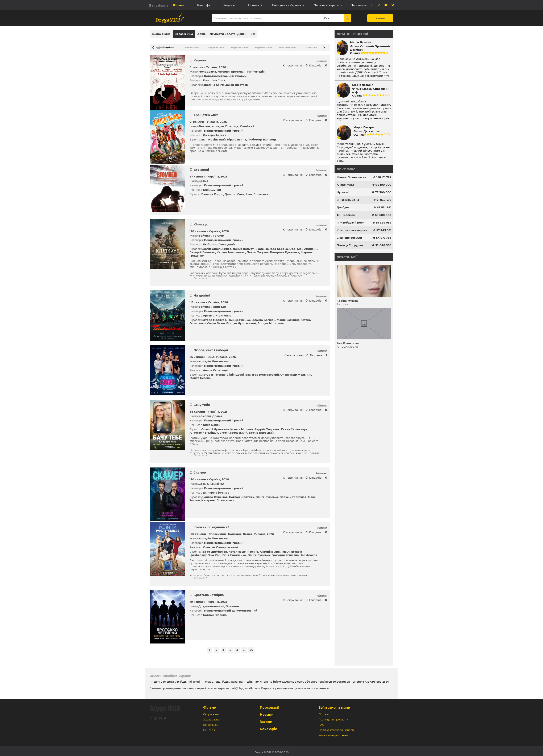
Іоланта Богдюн (263, 318)
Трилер (218, 233)
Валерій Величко (202, 250)
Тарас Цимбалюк (214, 549)
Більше (199, 276)
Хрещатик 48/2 (206, 113)
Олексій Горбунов (293, 495)
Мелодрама (207, 69)
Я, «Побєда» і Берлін (352, 222)
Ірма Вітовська (257, 192)
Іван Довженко (239, 318)
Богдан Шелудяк (242, 495)
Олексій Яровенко (215, 427)
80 (251, 648)
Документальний (211, 604)
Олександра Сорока (273, 247)
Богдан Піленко (215, 613)
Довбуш (343, 207)
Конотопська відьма (352, 230)
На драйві (202, 293)
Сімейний (247, 124)
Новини (254, 5)
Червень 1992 (216, 46)
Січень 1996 (311, 46)
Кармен (200, 58)
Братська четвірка (209, 593)
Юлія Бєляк (212, 423)
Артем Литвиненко (217, 313)
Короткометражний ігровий (225, 74)
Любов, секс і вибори (211, 348)
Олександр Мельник (296, 372)
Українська (160, 5)
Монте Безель (200, 376)
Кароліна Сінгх (214, 78)
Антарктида (345, 185)
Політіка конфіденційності (336, 728)
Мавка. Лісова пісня (351, 177)
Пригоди (232, 124)
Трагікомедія (255, 69)
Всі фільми (210, 723)
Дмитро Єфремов (216, 490)
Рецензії (229, 5)
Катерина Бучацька (285, 250)
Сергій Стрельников (216, 247)
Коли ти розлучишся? (211, 525)
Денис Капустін (245, 247)
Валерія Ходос (212, 192)
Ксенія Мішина (242, 427)
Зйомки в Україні (327, 5)
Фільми (179, 5)
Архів (201, 34)
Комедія (218, 124)
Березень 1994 (240, 46)
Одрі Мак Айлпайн (303, 247)
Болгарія (235, 532)
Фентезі (204, 124)
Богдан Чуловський (241, 321)
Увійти (380, 18)
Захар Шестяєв (237, 83)
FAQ (321, 723)
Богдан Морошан (271, 321)
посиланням (320, 686)
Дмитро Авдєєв (215, 133)
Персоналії (359, 5)
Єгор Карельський (233, 430)
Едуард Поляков (214, 318)
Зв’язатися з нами (334, 705)
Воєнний (232, 604)
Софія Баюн (216, 321)
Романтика (220, 359)
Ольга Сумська (267, 495)
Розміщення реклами (333, 717)
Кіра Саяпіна (237, 137)
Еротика (237, 69)
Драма (203, 179)
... (244, 648)
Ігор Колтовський (266, 372)
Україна (212, 65)
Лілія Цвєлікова (239, 372)
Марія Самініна (288, 318)
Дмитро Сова (235, 192)
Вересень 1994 (263, 46)
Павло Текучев (258, 250)
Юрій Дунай (212, 188)
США (211, 355)
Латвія (248, 532)
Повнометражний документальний (231, 608)
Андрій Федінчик (267, 427)
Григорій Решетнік (285, 553)
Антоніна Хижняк (273, 549)
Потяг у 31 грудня (350, 245)
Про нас (324, 712)
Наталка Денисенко (243, 549)
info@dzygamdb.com (288, 679)
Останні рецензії (352, 34)
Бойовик (205, 233)
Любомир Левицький (219, 242)
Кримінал (217, 482)
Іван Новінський (214, 137)
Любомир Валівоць (262, 137)
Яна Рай (214, 553)
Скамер (200, 470)
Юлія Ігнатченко (234, 553)
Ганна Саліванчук (294, 427)
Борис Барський (261, 430)
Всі (253, 34)
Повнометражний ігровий (224, 128)
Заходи (266, 720)
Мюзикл (224, 69)
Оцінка (355, 53)
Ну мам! (343, 192)
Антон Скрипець (215, 368)
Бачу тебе (202, 403)
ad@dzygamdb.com (246, 686)
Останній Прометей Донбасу (370, 48)
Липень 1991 (192, 46)
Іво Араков (309, 553)
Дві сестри (372, 131)
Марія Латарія (361, 42)
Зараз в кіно (184, 34)
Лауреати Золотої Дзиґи (228, 34)
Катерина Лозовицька (218, 498)
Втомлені (201, 168)
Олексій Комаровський (221, 545)
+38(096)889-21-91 (377, 679)
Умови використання (333, 733)
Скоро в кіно (161, 34)
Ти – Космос (346, 215)
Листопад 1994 (287, 46)
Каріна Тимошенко (231, 250)
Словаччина (218, 532)
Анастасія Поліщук (204, 430)
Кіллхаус (201, 222)
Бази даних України (287, 5)
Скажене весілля (349, 238)
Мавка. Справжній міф (371, 90)
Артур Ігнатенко (214, 372)
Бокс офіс (204, 5)
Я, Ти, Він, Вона (348, 200)
